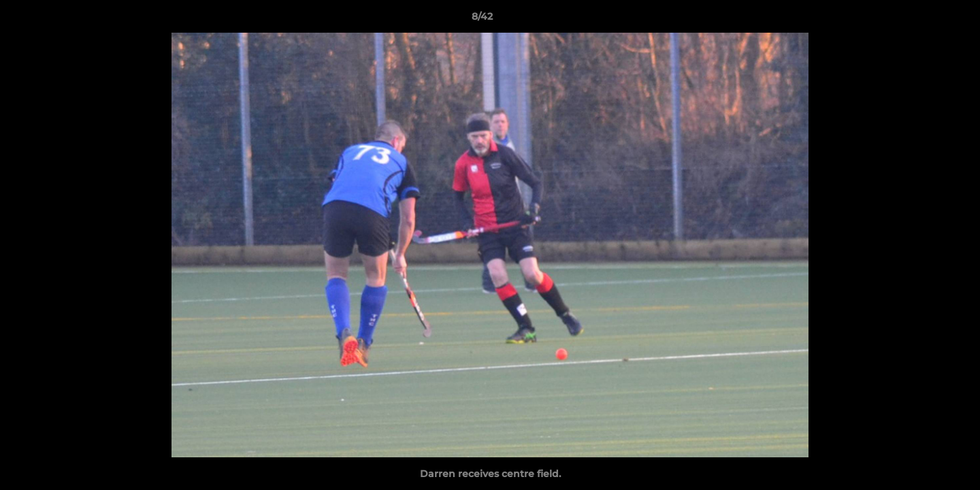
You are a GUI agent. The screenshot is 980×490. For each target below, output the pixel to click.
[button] (923, 20)
